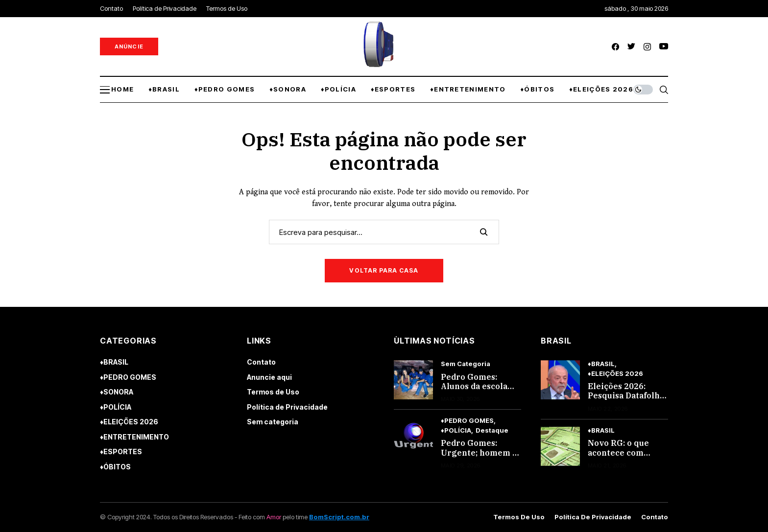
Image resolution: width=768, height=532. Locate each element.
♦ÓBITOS (115, 467)
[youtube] (664, 47)
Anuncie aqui (269, 377)
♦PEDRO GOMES (128, 377)
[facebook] (615, 47)
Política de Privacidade (287, 407)
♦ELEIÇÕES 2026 (129, 422)
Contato (261, 362)
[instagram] (647, 47)
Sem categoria (273, 422)
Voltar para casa (384, 270)
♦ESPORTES (121, 451)
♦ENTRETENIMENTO (134, 437)
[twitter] (631, 47)
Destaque (492, 430)
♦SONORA (117, 392)
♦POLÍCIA (116, 407)
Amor (274, 517)
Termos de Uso (273, 392)
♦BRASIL (114, 362)
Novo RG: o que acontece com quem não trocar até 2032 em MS (622, 457)
